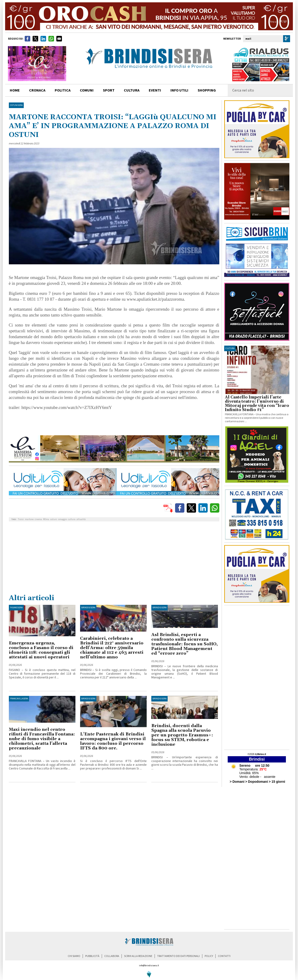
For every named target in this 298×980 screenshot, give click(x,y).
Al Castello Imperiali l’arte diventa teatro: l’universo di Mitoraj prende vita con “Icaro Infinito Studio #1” (257, 404)
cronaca (37, 90)
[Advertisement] (114, 559)
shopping (207, 90)
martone (29, 519)
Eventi (155, 90)
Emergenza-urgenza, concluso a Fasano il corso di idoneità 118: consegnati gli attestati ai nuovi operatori (41, 650)
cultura (132, 90)
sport (109, 90)
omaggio (63, 519)
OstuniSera (16, 105)
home (15, 90)
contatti (224, 956)
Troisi (21, 519)
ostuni (54, 519)
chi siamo (74, 956)
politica (63, 90)
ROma (46, 519)
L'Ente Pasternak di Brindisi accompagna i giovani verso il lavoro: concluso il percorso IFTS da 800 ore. (113, 741)
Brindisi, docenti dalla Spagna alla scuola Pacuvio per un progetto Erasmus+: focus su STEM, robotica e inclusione (182, 735)
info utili (179, 90)
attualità (81, 519)
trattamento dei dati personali (178, 956)
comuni (87, 90)
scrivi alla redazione (138, 956)
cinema (38, 519)
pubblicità (92, 956)
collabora (112, 956)
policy (209, 956)
